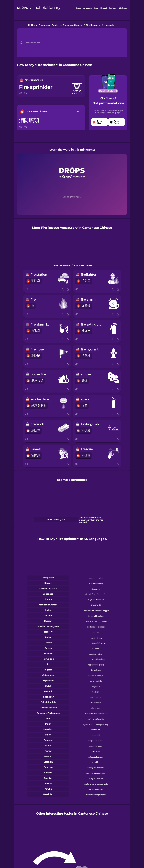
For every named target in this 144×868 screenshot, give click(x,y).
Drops (78, 8)
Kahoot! (104, 8)
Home (34, 25)
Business (113, 8)
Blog (96, 8)
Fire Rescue (92, 25)
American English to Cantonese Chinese (62, 25)
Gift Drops (123, 8)
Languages (88, 8)
